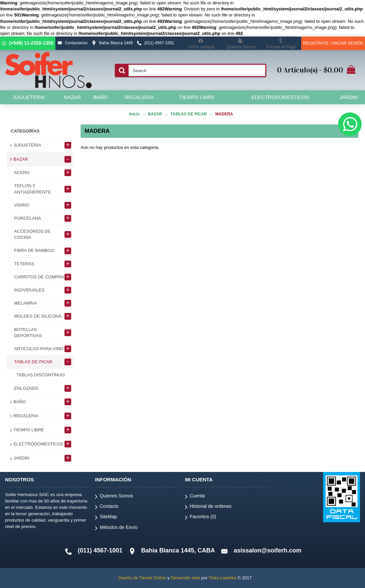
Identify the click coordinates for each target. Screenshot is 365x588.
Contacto (107, 507)
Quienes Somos (114, 497)
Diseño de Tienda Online (142, 578)
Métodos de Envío (116, 528)
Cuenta (195, 497)
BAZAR (155, 114)
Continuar (336, 168)
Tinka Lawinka (222, 578)
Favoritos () (201, 518)
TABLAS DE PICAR (189, 114)
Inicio (134, 114)
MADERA (224, 114)
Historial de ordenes (208, 507)
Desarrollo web (186, 578)
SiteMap (106, 518)
